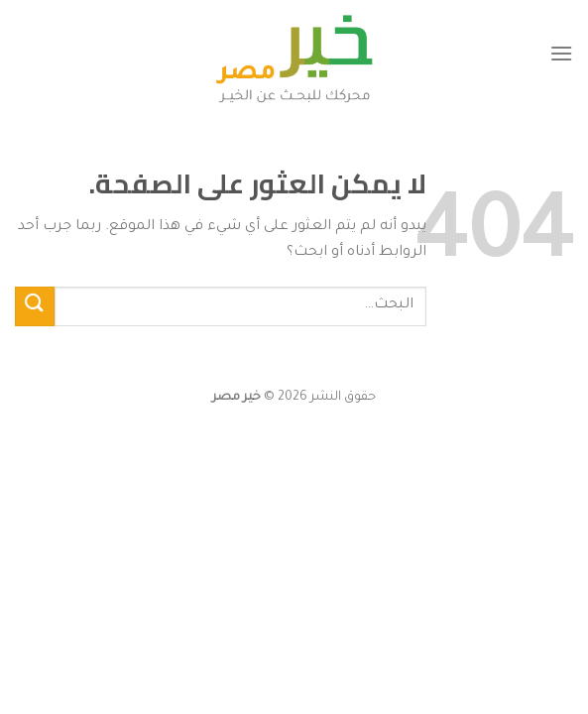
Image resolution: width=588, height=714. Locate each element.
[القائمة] (561, 53)
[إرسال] (35, 306)
